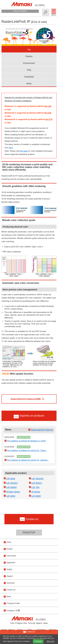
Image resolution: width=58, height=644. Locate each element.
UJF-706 (35, 487)
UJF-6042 (11, 479)
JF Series (36, 492)
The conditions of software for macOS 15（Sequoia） (28, 460)
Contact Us (11, 590)
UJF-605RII (11, 487)
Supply (9, 569)
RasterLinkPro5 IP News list (42, 430)
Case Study (11, 556)
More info (50, 641)
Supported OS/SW (24, 437)
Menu (54, 12)
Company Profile (13, 603)
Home (9, 542)
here (11, 148)
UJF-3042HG (37, 479)
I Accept (38, 641)
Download (29, 77)
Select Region (20, 11)
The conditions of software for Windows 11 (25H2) (26, 441)
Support (10, 576)
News (29, 84)
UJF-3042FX (12, 483)
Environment (29, 63)
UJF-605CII (37, 483)
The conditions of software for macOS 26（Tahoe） (27, 451)
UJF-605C (11, 496)
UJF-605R (36, 496)
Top (29, 50)
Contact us (29, 632)
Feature (29, 56)
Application (11, 563)
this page (24, 151)
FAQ (29, 70)
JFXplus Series (13, 492)
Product (10, 549)
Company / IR (12, 611)
